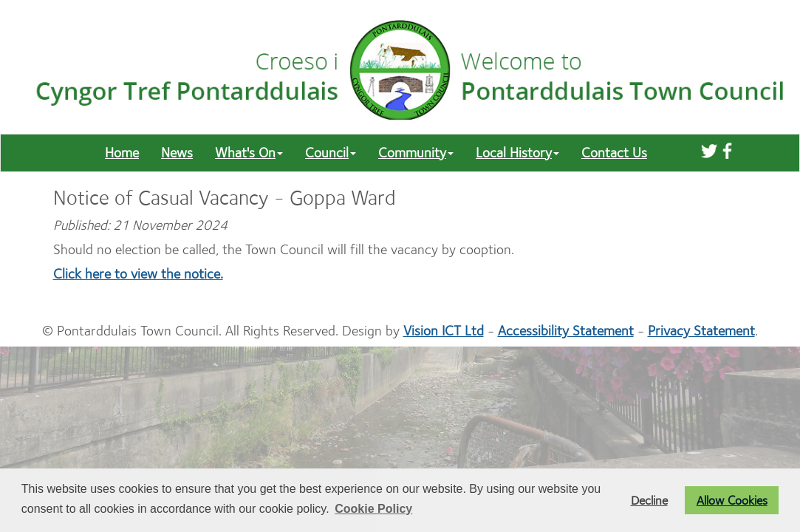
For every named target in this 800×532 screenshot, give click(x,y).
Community (416, 153)
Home (122, 153)
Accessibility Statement (566, 331)
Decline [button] (649, 500)
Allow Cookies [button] (732, 500)
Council (331, 153)
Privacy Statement (701, 331)
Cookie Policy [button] (373, 509)
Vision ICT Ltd (444, 331)
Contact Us (614, 153)
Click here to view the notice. (138, 274)
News (177, 153)
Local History (517, 153)
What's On (249, 153)
